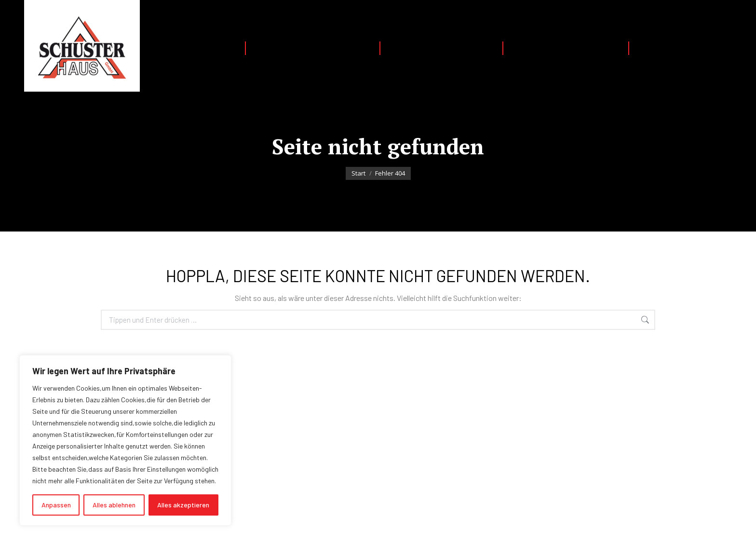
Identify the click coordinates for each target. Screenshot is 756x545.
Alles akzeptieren (183, 505)
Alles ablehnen (114, 505)
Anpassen (56, 505)
